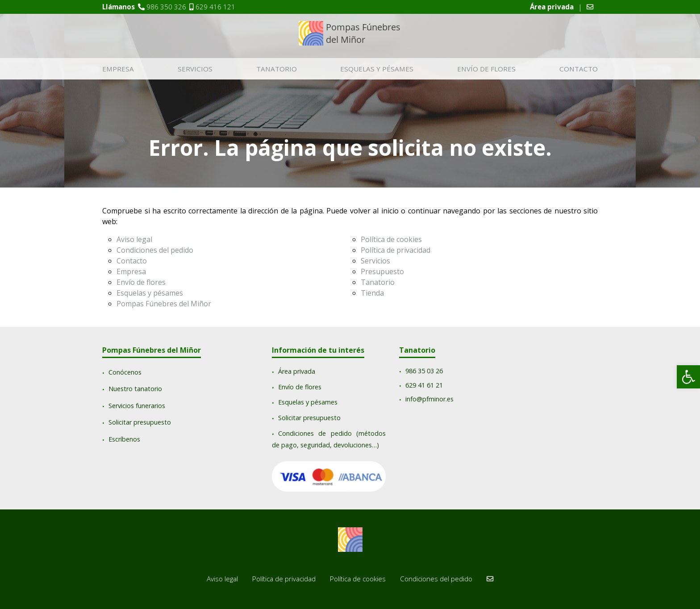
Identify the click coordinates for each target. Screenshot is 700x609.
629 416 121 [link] (215, 7)
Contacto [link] (579, 69)
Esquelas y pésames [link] (377, 69)
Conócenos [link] (125, 372)
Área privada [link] (297, 372)
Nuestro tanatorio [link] (135, 389)
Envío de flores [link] (486, 69)
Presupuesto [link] (382, 271)
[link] (688, 377)
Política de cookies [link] (391, 239)
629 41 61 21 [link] (424, 385)
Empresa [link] (118, 69)
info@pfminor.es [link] (429, 399)
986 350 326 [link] (166, 7)
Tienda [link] (372, 293)
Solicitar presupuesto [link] (140, 423)
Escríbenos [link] (124, 439)
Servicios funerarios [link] (137, 406)
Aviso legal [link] (134, 239)
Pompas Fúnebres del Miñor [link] (164, 304)
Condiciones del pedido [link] (155, 250)
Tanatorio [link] (277, 69)
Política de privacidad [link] (396, 250)
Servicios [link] (195, 69)
